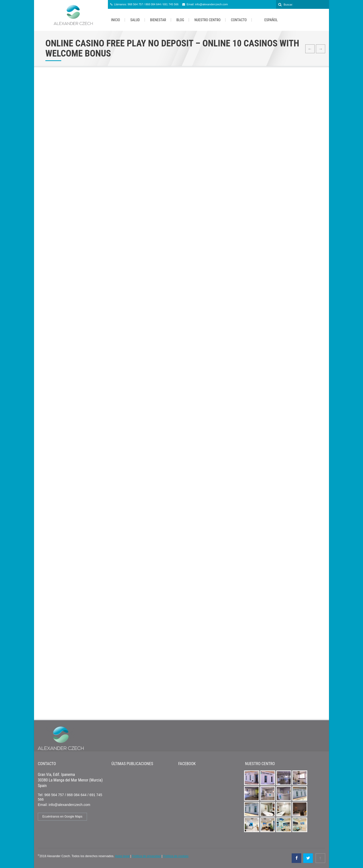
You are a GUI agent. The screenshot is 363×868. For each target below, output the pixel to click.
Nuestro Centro (207, 20)
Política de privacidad (146, 856)
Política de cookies (176, 856)
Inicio (116, 20)
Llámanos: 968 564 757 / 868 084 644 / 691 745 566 (146, 4)
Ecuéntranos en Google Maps (62, 817)
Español (267, 20)
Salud (135, 20)
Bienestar (158, 20)
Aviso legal (122, 856)
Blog (180, 20)
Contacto (239, 20)
